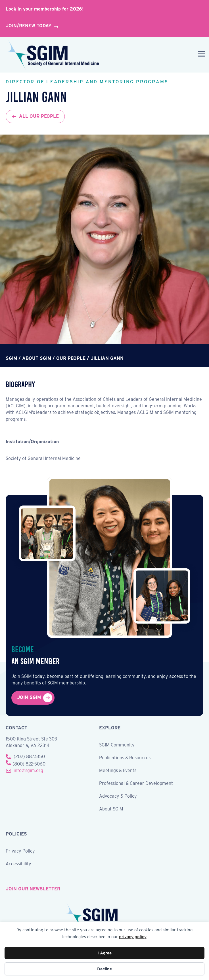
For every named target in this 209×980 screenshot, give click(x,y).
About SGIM (111, 809)
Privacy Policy (20, 851)
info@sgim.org (28, 770)
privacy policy (133, 937)
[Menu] (200, 55)
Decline (104, 969)
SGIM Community (117, 745)
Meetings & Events (118, 771)
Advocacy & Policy (118, 796)
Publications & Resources (125, 758)
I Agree (104, 953)
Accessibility (18, 864)
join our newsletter (33, 889)
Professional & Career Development (136, 784)
